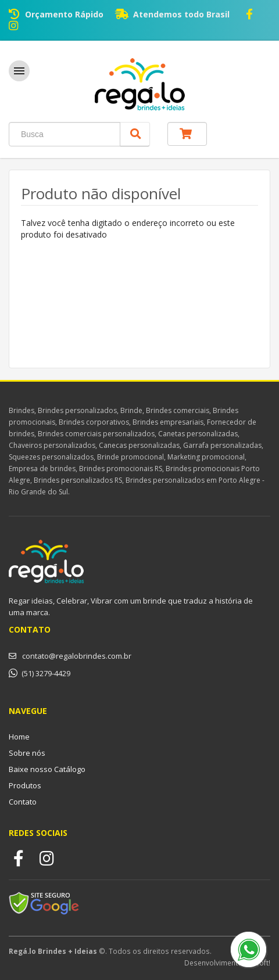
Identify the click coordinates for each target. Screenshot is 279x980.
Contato (23, 802)
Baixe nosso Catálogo (47, 769)
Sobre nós (27, 753)
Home (19, 737)
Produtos (25, 785)
